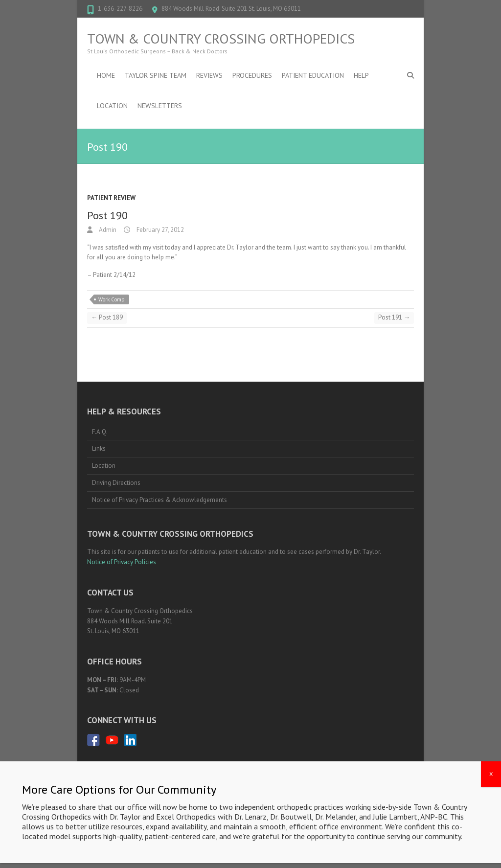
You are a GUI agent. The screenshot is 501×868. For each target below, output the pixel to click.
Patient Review (111, 198)
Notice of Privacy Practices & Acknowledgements (159, 500)
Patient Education (313, 75)
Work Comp (112, 299)
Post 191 (394, 317)
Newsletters (160, 106)
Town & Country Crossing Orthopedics (221, 39)
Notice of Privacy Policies (122, 562)
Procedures (252, 75)
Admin (107, 230)
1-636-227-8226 (120, 9)
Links (99, 448)
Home (106, 75)
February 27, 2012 (159, 230)
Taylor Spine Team (156, 75)
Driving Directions (116, 483)
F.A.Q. (100, 432)
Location (112, 106)
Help (361, 75)
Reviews (209, 75)
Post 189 (107, 317)
